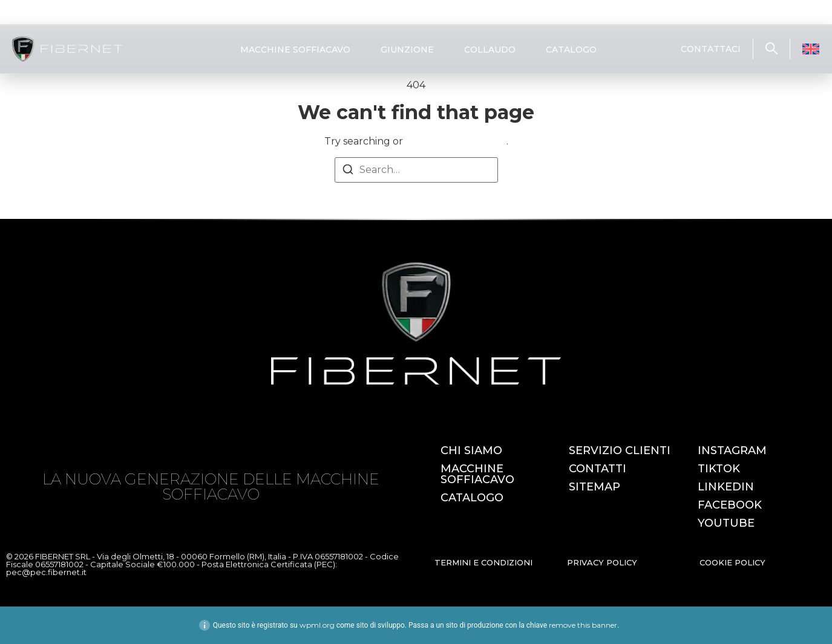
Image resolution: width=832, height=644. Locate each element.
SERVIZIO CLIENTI (620, 450)
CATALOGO (571, 50)
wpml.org (317, 625)
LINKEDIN (726, 487)
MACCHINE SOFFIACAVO (295, 50)
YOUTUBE (726, 523)
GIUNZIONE (407, 50)
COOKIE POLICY (732, 562)
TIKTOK (719, 469)
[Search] (348, 171)
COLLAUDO (490, 50)
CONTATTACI (711, 49)
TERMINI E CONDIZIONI (483, 562)
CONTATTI (598, 469)
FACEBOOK (730, 505)
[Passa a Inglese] (811, 49)
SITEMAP (595, 487)
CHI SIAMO (471, 450)
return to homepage (456, 141)
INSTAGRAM (732, 450)
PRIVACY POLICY (602, 562)
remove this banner (583, 625)
